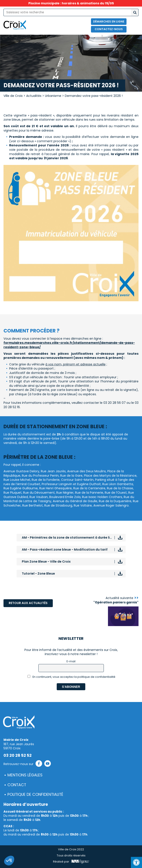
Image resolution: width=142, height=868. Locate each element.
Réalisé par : (71, 862)
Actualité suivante (116, 600)
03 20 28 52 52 (18, 755)
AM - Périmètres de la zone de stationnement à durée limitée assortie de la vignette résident (74, 538)
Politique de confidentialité (35, 794)
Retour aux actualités (28, 603)
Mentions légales (25, 775)
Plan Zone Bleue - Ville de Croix (46, 562)
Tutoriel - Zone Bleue (38, 574)
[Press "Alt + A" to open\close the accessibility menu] (136, 862)
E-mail (71, 661)
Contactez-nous (109, 29)
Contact (17, 785)
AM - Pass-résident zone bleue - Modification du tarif (65, 550)
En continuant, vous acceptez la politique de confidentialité (71, 677)
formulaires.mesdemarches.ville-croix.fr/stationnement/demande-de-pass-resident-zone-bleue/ (69, 345)
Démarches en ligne (109, 21)
